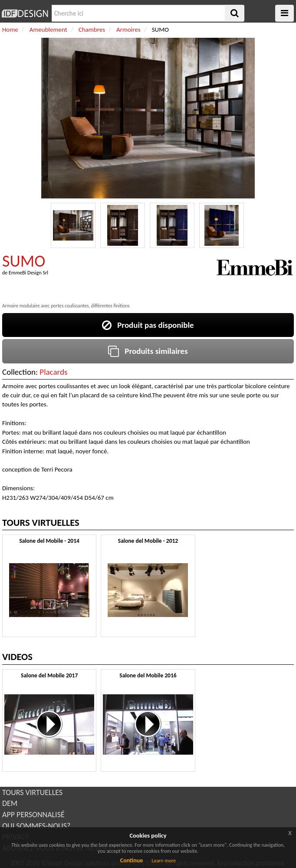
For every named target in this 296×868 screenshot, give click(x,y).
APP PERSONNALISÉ (33, 815)
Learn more (164, 861)
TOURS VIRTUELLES (32, 792)
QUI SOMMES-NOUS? (36, 826)
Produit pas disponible (148, 325)
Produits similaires (148, 351)
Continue (132, 860)
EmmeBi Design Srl (28, 273)
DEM (10, 803)
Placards (53, 372)
